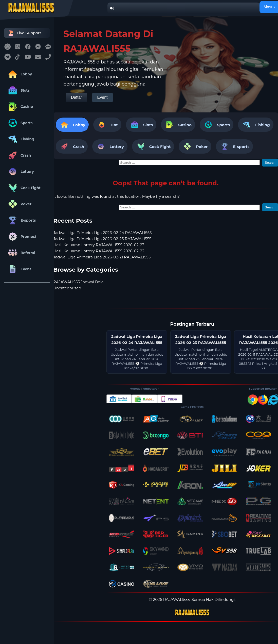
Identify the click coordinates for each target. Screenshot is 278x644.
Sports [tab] (217, 125)
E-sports (21, 220)
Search (270, 163)
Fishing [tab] (256, 125)
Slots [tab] (141, 125)
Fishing (20, 139)
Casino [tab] (178, 125)
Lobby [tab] (72, 125)
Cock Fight (23, 188)
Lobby (19, 74)
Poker (19, 204)
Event (19, 269)
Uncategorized (67, 288)
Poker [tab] (195, 146)
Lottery (20, 172)
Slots (18, 90)
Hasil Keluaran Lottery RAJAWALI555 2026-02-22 (99, 251)
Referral (21, 253)
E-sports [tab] (235, 146)
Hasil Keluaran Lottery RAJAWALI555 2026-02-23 (99, 245)
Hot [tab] (107, 125)
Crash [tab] (72, 146)
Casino (20, 107)
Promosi (21, 237)
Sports (20, 123)
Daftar (77, 97)
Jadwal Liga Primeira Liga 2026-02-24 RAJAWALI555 (102, 233)
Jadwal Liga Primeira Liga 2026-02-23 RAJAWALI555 (102, 239)
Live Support (24, 33)
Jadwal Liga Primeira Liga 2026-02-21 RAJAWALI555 (102, 257)
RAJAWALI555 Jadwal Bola (78, 282)
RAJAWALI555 (177, 599)
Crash (19, 155)
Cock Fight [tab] (153, 146)
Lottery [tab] (110, 146)
